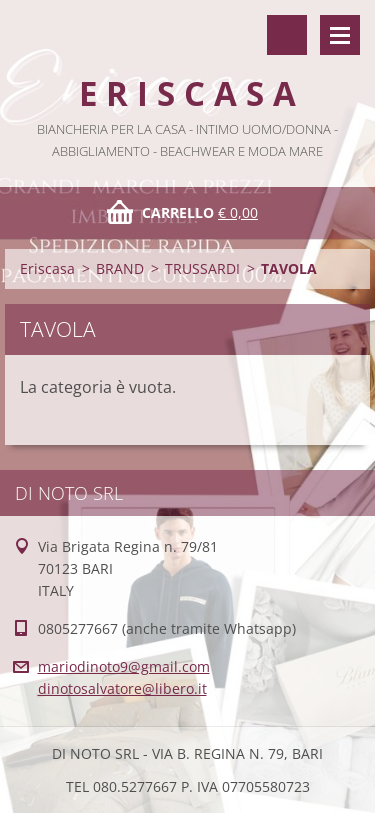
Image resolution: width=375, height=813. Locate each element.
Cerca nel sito (287, 35)
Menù (340, 35)
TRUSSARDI (202, 268)
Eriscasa (47, 268)
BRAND (120, 268)
